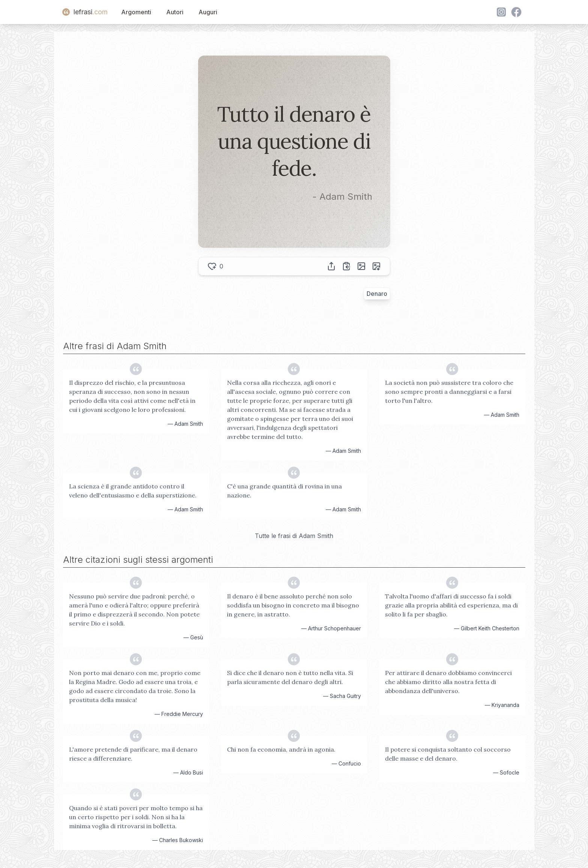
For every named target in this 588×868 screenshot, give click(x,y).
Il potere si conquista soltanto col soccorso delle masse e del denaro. (448, 754)
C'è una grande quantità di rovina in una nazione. (284, 491)
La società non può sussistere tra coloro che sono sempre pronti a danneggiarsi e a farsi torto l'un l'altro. (449, 392)
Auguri (208, 12)
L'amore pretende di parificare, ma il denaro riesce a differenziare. (133, 754)
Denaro (377, 294)
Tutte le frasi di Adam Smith (294, 536)
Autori (175, 12)
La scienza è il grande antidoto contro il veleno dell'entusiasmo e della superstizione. (133, 491)
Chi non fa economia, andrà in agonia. (281, 749)
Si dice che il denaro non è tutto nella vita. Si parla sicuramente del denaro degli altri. (290, 677)
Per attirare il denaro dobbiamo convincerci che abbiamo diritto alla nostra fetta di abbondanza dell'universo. (448, 682)
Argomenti (136, 12)
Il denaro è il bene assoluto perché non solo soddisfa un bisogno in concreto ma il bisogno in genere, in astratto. (293, 605)
